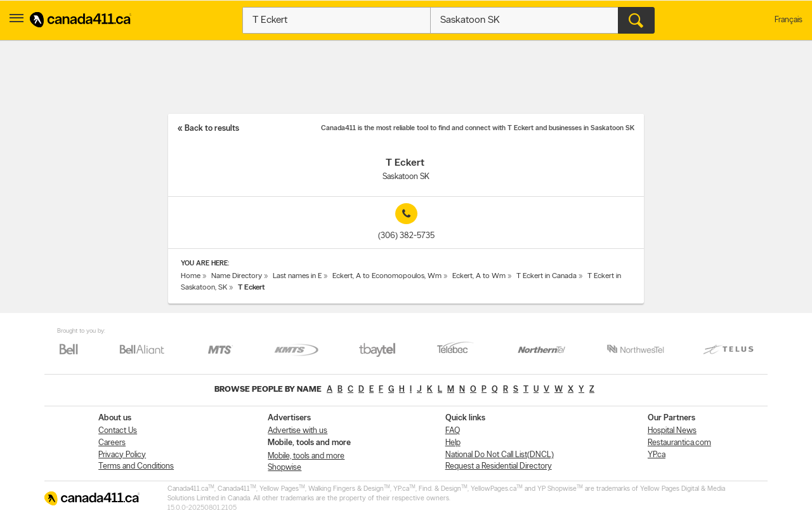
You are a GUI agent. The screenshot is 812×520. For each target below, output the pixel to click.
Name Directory (237, 276)
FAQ (453, 431)
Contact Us (118, 431)
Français (789, 20)
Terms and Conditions (136, 466)
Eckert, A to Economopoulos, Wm (387, 276)
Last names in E (297, 276)
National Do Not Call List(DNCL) (500, 455)
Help (453, 443)
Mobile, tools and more (306, 456)
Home (191, 276)
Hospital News (672, 431)
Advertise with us (298, 431)
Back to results (212, 129)
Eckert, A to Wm (479, 276)
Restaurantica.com (679, 443)
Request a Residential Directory (499, 466)
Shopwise (285, 468)
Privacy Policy (122, 455)
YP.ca (657, 455)
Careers (112, 443)
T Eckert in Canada (547, 276)
